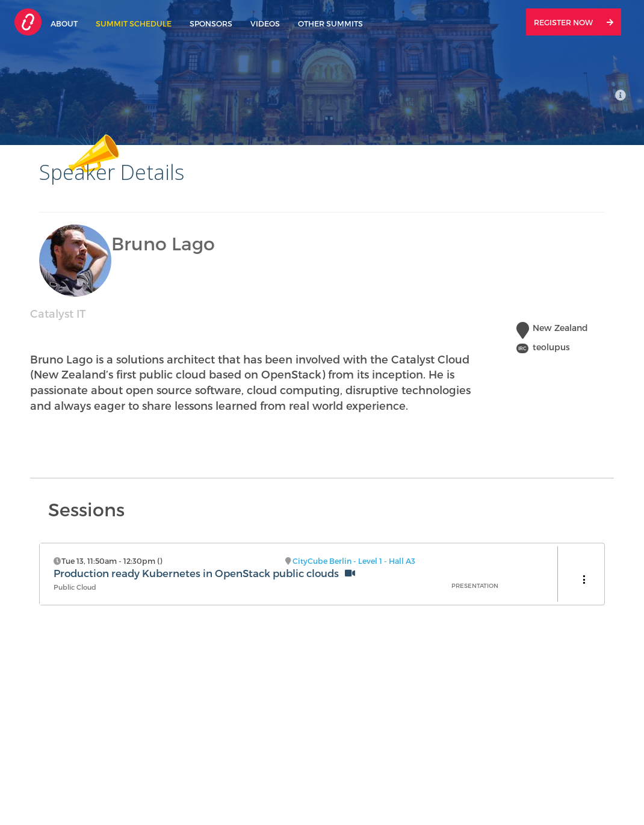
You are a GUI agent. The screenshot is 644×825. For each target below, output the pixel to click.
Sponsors (211, 23)
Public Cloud (75, 587)
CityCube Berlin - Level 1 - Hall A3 (354, 561)
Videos (265, 23)
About (64, 23)
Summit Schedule (134, 23)
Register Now (574, 22)
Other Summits (330, 23)
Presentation (475, 586)
